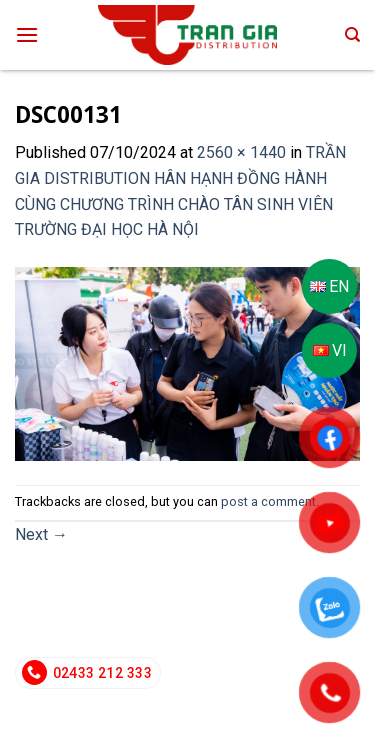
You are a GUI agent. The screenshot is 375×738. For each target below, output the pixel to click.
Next (41, 534)
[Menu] (27, 34)
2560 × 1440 (241, 152)
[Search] (352, 35)
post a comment (268, 501)
